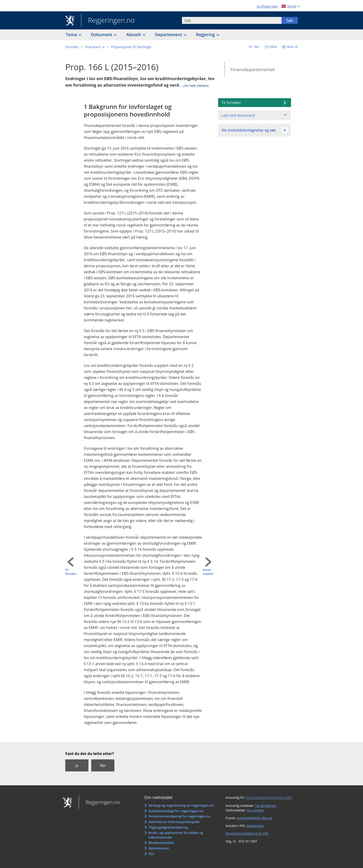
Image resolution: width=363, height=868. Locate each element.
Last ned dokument (238, 115)
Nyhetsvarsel (159, 848)
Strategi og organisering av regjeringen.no (181, 805)
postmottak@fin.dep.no (254, 818)
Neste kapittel (208, 572)
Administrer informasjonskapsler (174, 822)
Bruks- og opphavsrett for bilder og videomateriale (176, 835)
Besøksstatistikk (161, 843)
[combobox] (232, 20)
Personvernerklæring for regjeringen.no (179, 816)
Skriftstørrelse (267, 6)
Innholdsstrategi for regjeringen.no (176, 811)
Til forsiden (71, 572)
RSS (151, 854)
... (194, 85)
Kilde (273, 47)
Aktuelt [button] (134, 35)
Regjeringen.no (108, 21)
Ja (77, 765)
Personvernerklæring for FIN (247, 833)
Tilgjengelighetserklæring (168, 827)
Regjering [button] (206, 35)
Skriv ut (292, 47)
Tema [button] (72, 35)
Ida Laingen (255, 810)
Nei (103, 765)
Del (256, 47)
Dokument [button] (102, 35)
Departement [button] (169, 35)
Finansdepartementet (252, 69)
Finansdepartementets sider (269, 797)
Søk (290, 20)
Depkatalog (255, 826)
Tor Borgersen (266, 806)
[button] (95, 47)
